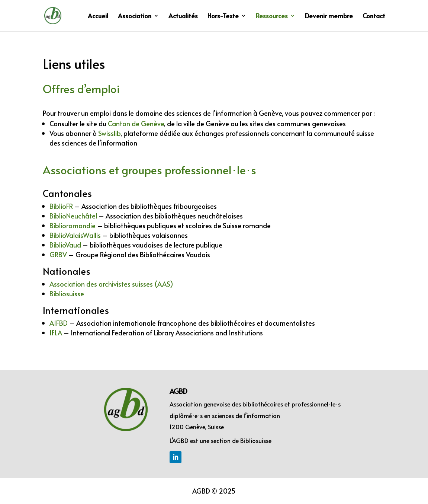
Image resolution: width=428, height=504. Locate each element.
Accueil (98, 17)
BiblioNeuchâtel (73, 216)
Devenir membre (329, 17)
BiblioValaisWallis (75, 235)
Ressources (272, 17)
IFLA (56, 333)
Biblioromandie (73, 225)
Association (135, 17)
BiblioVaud (65, 245)
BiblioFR (61, 206)
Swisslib (109, 133)
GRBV (58, 254)
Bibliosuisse (256, 440)
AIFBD (59, 323)
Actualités (183, 17)
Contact (374, 17)
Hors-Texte (223, 17)
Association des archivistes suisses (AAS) (111, 284)
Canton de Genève (136, 123)
